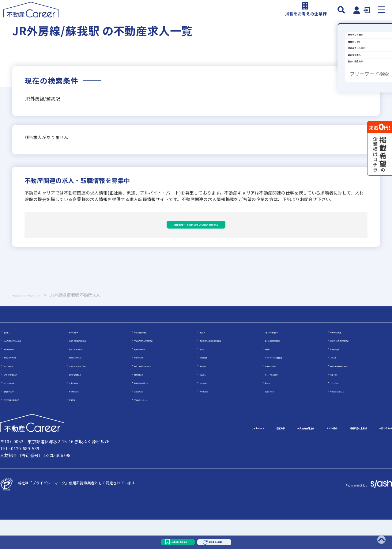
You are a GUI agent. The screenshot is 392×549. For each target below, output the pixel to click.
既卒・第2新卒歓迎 (85, 378)
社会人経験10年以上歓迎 (24, 369)
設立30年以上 (15, 395)
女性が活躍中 (80, 412)
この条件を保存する (155, 538)
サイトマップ (164, 457)
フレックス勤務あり (281, 403)
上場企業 (337, 386)
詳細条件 (345, 96)
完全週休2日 (210, 420)
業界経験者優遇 (343, 361)
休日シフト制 (276, 420)
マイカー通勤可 (17, 412)
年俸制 (270, 378)
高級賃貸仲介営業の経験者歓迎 (225, 369)
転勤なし (207, 403)
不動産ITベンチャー (150, 429)
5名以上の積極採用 (281, 361)
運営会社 (201, 457)
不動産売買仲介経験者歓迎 (156, 369)
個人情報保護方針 (243, 457)
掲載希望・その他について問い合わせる (196, 244)
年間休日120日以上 (346, 420)
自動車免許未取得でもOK (351, 395)
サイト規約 (287, 457)
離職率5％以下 (16, 420)
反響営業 (76, 429)
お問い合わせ (377, 457)
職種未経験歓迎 (147, 378)
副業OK (271, 412)
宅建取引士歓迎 (278, 395)
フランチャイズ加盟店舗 (285, 386)
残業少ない (339, 403)
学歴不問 (207, 395)
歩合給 (205, 378)
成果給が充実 (341, 378)
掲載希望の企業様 (331, 457)
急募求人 (11, 361)
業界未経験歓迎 (17, 378)
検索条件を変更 (241, 538)
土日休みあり (145, 420)
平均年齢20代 (80, 420)
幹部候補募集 (80, 361)
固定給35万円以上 (84, 386)
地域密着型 (209, 386)
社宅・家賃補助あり (20, 403)
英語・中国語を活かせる (154, 395)
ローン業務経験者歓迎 (283, 369)
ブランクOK (340, 412)
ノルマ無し (209, 412)
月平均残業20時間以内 (22, 429)
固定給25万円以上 (19, 386)
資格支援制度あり (84, 403)
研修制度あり (145, 403)
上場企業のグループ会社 (89, 395)
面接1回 (206, 361)
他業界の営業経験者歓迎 (89, 369)
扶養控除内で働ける (151, 412)
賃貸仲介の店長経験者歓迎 (352, 369)
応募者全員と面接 (149, 361)
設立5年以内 (144, 386)
